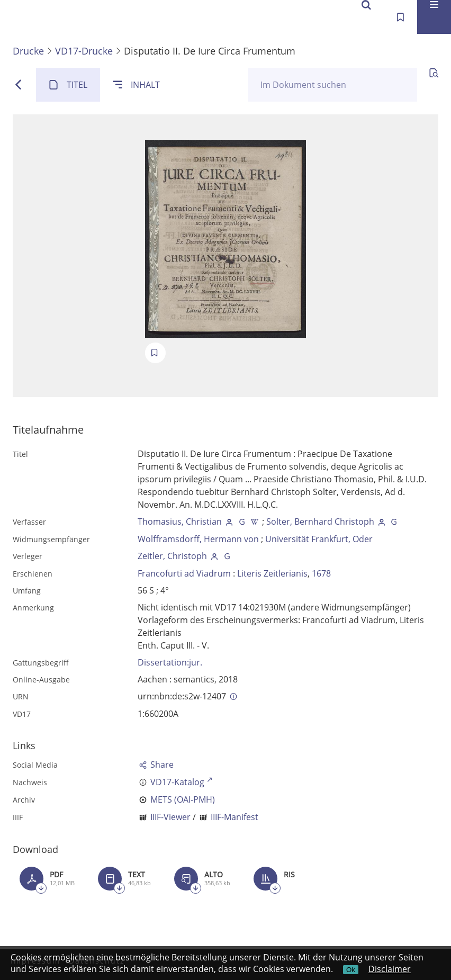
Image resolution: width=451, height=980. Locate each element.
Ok (351, 970)
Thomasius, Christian (180, 522)
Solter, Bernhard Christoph (320, 522)
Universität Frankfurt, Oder (319, 539)
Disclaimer (390, 969)
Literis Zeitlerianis (272, 573)
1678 (321, 573)
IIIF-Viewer (170, 817)
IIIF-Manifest (234, 817)
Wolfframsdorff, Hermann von (198, 539)
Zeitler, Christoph (172, 556)
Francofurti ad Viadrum (184, 573)
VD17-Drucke (84, 51)
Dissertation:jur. (170, 662)
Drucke (28, 51)
